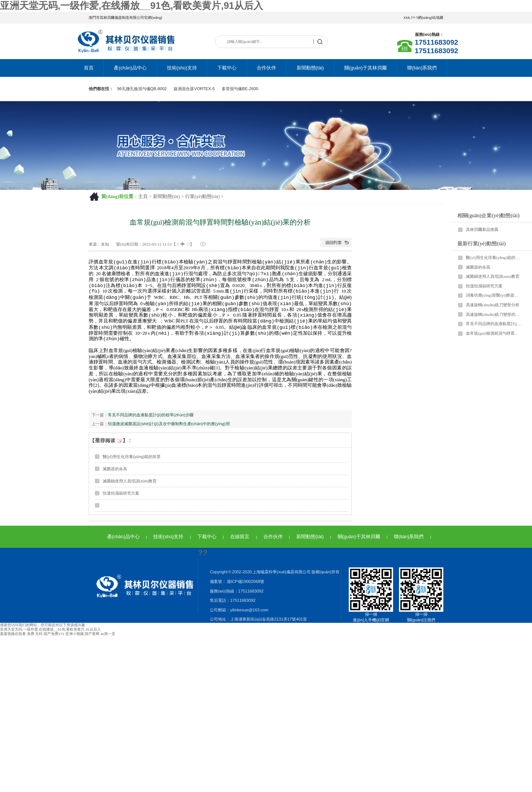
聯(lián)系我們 (422, 68)
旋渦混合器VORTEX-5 (194, 89)
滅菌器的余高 (115, 472)
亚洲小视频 (75, 637)
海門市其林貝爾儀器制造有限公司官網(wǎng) (125, 18)
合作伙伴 (266, 68)
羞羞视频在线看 (13, 637)
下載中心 (227, 68)
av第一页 (108, 637)
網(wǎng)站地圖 (431, 18)
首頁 (89, 68)
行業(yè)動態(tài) (202, 197)
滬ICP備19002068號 (245, 584)
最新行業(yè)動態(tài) (482, 243)
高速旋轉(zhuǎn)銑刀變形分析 (493, 305)
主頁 (143, 197)
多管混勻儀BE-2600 (240, 89)
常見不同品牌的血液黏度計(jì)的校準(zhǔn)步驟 (151, 418)
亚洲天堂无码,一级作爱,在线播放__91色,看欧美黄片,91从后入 (132, 6)
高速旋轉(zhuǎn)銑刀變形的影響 (494, 314)
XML (407, 18)
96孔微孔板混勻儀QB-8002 (142, 89)
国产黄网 (92, 637)
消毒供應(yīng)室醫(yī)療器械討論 (494, 295)
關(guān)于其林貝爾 (366, 68)
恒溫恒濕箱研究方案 (121, 496)
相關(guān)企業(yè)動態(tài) (489, 215)
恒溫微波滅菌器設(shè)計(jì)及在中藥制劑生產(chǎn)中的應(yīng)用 (169, 427)
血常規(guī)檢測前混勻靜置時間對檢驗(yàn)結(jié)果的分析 (494, 333)
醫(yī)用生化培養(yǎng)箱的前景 (132, 460)
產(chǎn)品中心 (130, 68)
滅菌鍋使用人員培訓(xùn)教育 (130, 484)
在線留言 (240, 540)
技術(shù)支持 (182, 68)
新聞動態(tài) (310, 68)
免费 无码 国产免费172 (46, 637)
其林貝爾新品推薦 (482, 229)
